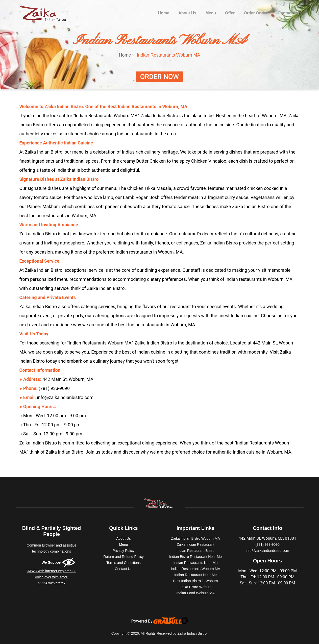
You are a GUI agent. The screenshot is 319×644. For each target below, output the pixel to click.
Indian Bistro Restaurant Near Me (195, 557)
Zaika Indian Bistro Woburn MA (195, 538)
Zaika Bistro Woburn (196, 587)
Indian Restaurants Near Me (195, 563)
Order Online (256, 13)
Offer (230, 13)
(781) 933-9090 (267, 544)
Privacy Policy (123, 551)
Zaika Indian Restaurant (196, 544)
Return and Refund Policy (124, 557)
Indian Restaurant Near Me (195, 575)
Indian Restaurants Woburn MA (195, 569)
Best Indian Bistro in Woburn (195, 581)
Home (165, 13)
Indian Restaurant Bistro (195, 551)
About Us (187, 13)
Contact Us (288, 13)
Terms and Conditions (123, 563)
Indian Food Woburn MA (195, 593)
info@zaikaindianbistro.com (267, 551)
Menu (211, 13)
